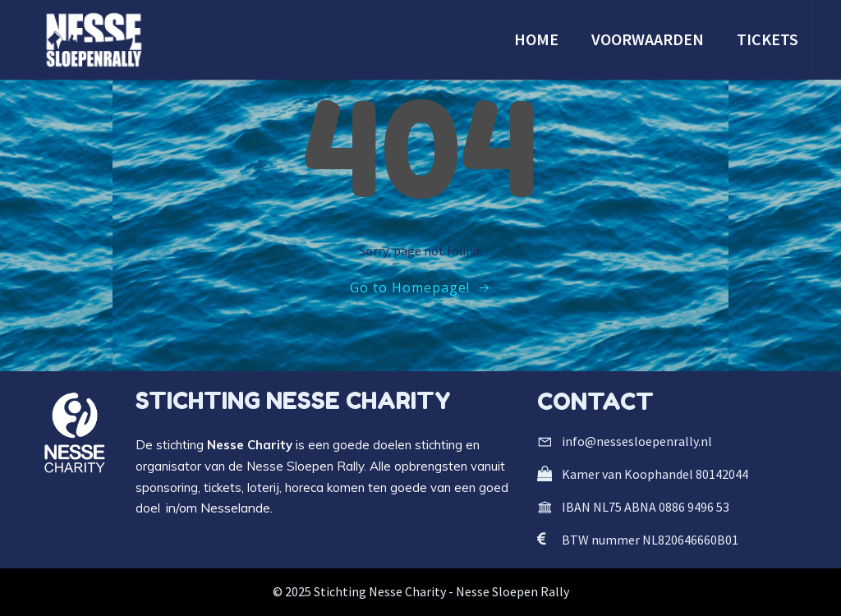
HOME (536, 39)
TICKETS (767, 39)
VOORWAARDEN (648, 39)
